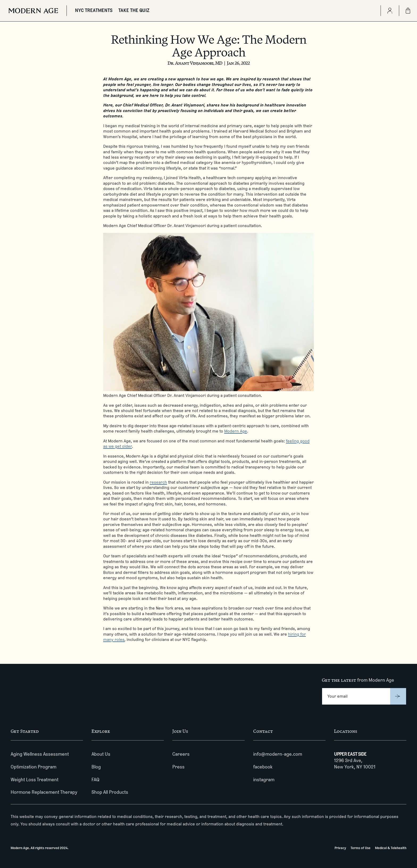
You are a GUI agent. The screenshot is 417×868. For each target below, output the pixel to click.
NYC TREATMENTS (94, 10)
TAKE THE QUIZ (134, 10)
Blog (96, 767)
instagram (264, 780)
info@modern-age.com (278, 754)
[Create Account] (390, 11)
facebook (263, 767)
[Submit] (398, 696)
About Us (101, 754)
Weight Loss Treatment (35, 780)
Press (178, 767)
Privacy (340, 848)
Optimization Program (34, 767)
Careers (181, 754)
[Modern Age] (33, 11)
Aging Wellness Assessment (40, 754)
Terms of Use (360, 848)
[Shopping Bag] (408, 11)
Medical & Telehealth (391, 848)
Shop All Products (110, 792)
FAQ (95, 780)
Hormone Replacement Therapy (44, 792)
